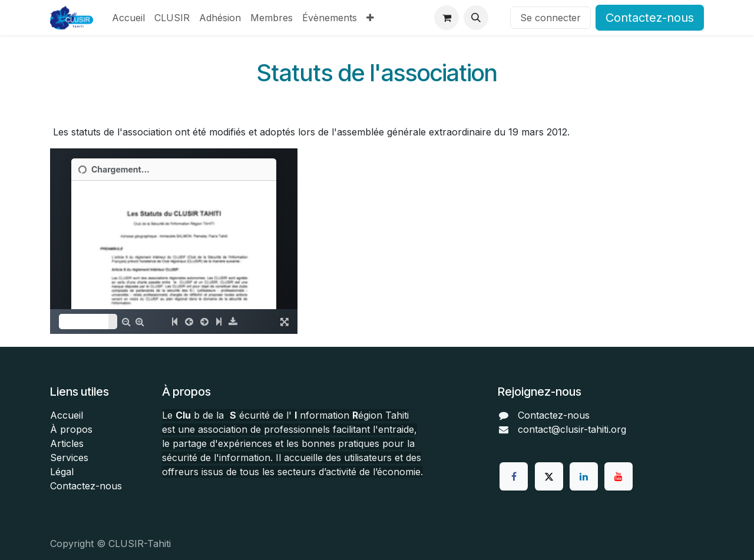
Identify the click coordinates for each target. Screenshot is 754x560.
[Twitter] (549, 476)
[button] (476, 18)
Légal (62, 472)
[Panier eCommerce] (447, 18)
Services (69, 458)
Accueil (67, 415)
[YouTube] (619, 476)
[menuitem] (128, 18)
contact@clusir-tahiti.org (572, 429)
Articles (67, 443)
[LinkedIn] (584, 476)
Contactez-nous (650, 18)
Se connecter (550, 18)
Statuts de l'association (377, 73)
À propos (71, 429)
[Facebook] (514, 476)
